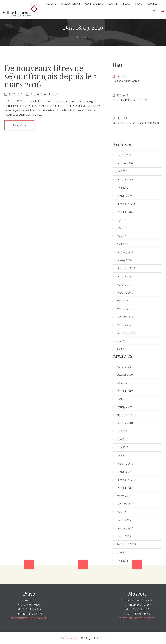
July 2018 (122, 220)
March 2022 (124, 155)
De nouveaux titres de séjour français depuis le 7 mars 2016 (50, 76)
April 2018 (122, 244)
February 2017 (125, 293)
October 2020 (125, 163)
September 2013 (126, 333)
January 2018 (124, 260)
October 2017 (125, 276)
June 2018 (122, 228)
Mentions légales (71, 638)
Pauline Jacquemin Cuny (44, 94)
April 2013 (122, 349)
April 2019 (122, 188)
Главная (82, 37)
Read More (19, 125)
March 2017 (124, 285)
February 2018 (125, 252)
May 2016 (122, 301)
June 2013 (122, 341)
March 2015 (124, 325)
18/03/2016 (15, 94)
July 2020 (122, 171)
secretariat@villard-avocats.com (29, 618)
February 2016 (125, 317)
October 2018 (125, 212)
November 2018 (126, 204)
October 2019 (125, 179)
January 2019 (124, 196)
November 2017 (126, 268)
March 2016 (124, 309)
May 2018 (122, 236)
